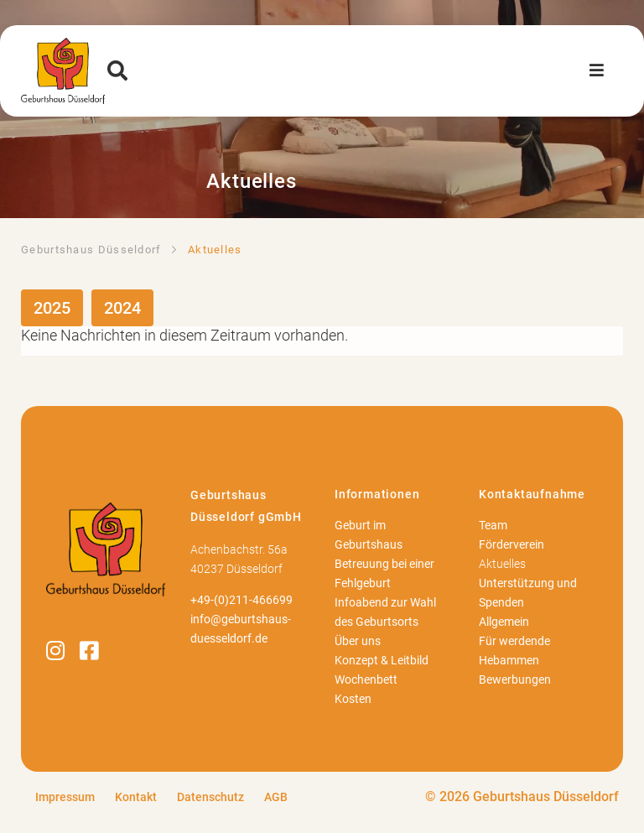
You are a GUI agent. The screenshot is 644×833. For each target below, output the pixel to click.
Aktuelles (502, 564)
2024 (122, 308)
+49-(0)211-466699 (241, 600)
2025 (52, 308)
